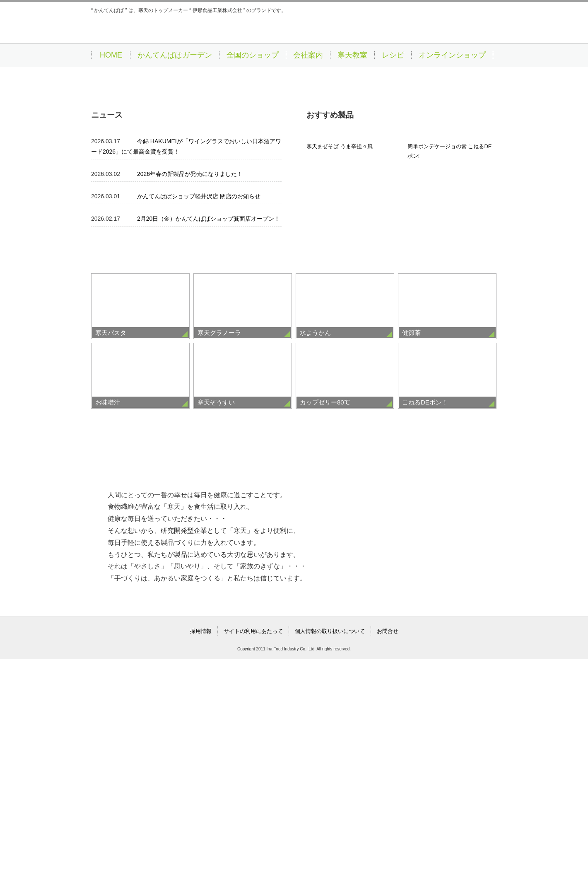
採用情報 (201, 853)
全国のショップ (253, 55)
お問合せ (388, 853)
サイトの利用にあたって (253, 853)
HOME (111, 55)
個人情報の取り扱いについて (330, 853)
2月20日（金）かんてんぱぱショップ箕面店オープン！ (208, 424)
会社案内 (308, 55)
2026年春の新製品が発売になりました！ (190, 379)
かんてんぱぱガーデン (175, 55)
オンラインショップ (452, 55)
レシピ (393, 55)
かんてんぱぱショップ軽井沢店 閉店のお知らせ (199, 401)
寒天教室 (352, 55)
